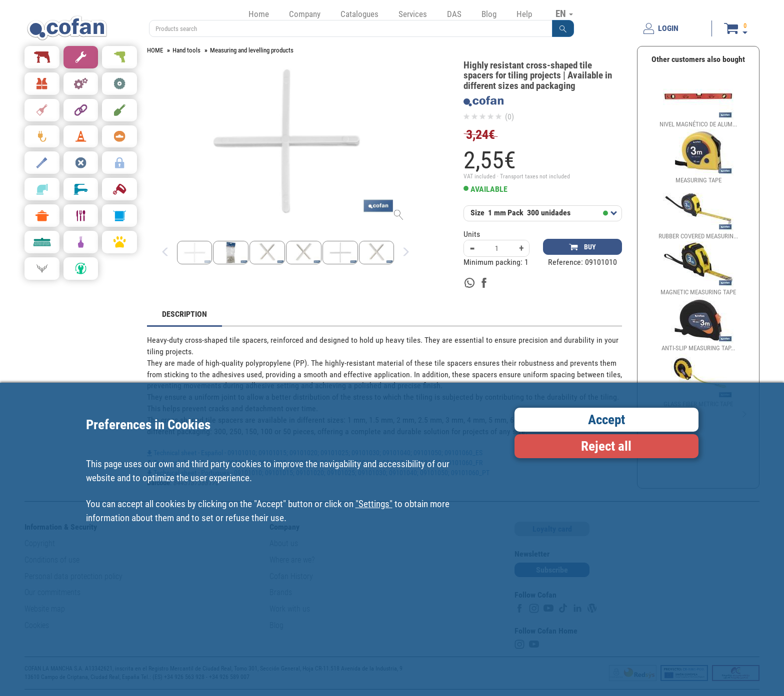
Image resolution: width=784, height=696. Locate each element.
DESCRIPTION (184, 314)
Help (524, 14)
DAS (454, 14)
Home (259, 14)
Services (413, 14)
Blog (489, 14)
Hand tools (186, 50)
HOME (155, 50)
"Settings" (374, 504)
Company (305, 14)
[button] (563, 28)
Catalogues (359, 14)
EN (564, 13)
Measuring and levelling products (252, 50)
